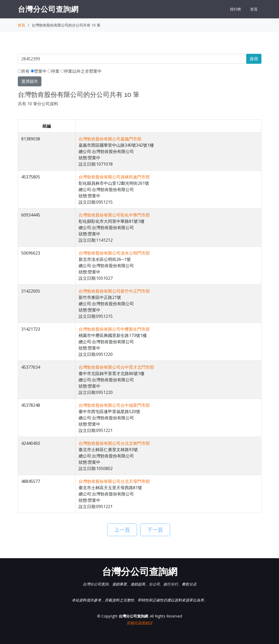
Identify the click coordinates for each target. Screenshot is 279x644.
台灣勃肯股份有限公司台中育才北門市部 (116, 367)
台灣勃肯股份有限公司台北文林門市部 (114, 443)
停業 (54, 71)
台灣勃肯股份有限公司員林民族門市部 (114, 177)
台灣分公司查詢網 (48, 9)
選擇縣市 (30, 81)
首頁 (254, 9)
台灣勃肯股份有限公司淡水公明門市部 (114, 253)
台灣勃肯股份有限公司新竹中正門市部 (114, 291)
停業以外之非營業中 (81, 71)
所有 (24, 71)
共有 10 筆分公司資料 (38, 104)
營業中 (39, 71)
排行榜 (236, 9)
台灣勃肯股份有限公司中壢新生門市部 (114, 329)
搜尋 (254, 59)
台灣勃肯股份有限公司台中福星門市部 (114, 405)
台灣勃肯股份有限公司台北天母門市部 (114, 481)
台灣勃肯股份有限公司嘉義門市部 (110, 139)
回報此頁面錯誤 (140, 623)
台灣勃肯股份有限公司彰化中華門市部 (114, 215)
